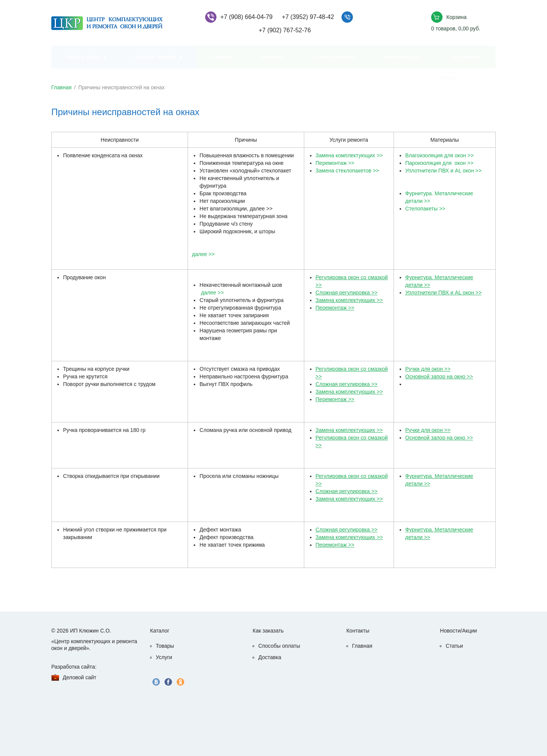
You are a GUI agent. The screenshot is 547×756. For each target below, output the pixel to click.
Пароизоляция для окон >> (439, 163)
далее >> (203, 254)
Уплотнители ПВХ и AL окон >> (443, 171)
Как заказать (466, 57)
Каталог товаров (156, 57)
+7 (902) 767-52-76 (285, 30)
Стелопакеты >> (425, 209)
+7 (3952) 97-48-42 (308, 17)
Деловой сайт (80, 677)
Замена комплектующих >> (349, 155)
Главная (222, 57)
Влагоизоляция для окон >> (439, 155)
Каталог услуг (83, 57)
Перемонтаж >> (335, 163)
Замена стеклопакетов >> (347, 171)
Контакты (272, 57)
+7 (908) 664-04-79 (246, 17)
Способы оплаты (334, 57)
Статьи (454, 646)
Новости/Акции (402, 57)
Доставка (270, 657)
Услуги (164, 657)
